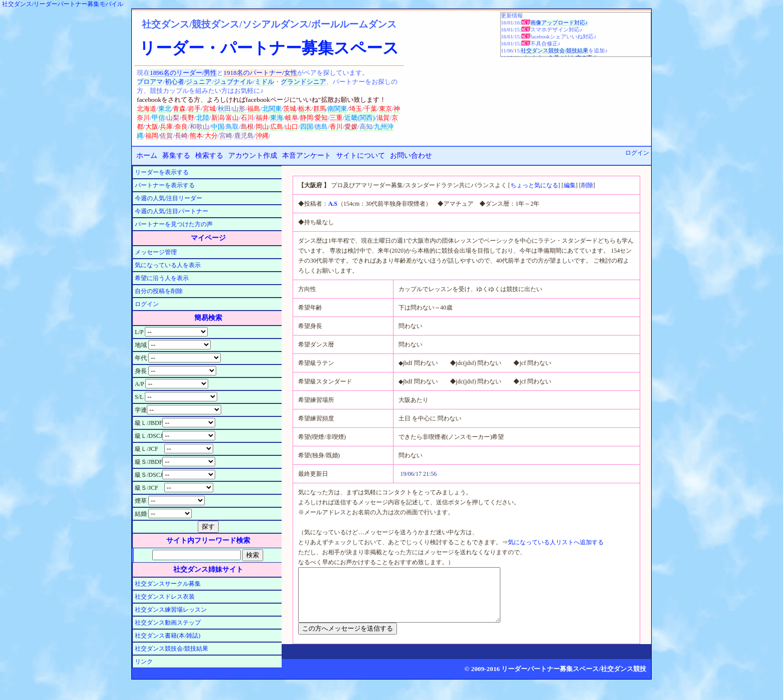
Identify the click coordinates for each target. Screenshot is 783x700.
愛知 (321, 118)
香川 (336, 127)
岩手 (194, 109)
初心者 (175, 82)
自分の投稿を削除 (159, 291)
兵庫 (166, 127)
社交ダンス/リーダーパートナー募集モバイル (63, 4)
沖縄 (262, 136)
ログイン (637, 153)
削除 (587, 185)
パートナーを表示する (165, 185)
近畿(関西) (360, 118)
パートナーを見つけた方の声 (174, 224)
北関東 (272, 109)
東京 (386, 109)
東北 (165, 109)
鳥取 (232, 127)
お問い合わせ (411, 156)
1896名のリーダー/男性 (183, 73)
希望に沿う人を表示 (162, 278)
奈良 (181, 127)
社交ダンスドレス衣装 (165, 597)
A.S (333, 204)
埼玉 (356, 109)
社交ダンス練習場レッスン (171, 610)
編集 (570, 185)
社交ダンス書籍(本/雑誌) (168, 636)
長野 (188, 118)
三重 (336, 118)
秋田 (224, 109)
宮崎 (226, 136)
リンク (144, 662)
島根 (247, 127)
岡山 (262, 127)
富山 (232, 118)
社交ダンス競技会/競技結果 (555, 51)
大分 (211, 136)
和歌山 (199, 127)
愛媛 (351, 127)
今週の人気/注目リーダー (169, 198)
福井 (262, 118)
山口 (292, 127)
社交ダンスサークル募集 (168, 584)
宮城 (209, 109)
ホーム (147, 156)
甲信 (158, 118)
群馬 (320, 109)
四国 (307, 127)
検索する (209, 156)
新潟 (218, 118)
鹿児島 (244, 136)
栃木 (305, 109)
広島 (277, 127)
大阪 (152, 127)
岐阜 (292, 118)
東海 (277, 118)
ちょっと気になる (534, 185)
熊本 (196, 136)
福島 (254, 109)
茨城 (290, 109)
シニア (316, 82)
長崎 (181, 136)
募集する (176, 156)
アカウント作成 (253, 156)
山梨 (173, 118)
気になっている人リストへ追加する (556, 542)
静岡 (307, 118)
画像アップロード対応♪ (559, 23)
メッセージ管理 (156, 252)
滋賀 (383, 118)
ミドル (264, 82)
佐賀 (166, 136)
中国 (218, 127)
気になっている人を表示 (168, 265)
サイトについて (361, 156)
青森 (179, 109)
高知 (366, 127)
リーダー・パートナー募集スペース (269, 48)
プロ (143, 82)
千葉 (371, 109)
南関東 (337, 109)
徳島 (321, 127)
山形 (239, 109)
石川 (247, 118)
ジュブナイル (233, 82)
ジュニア (199, 82)
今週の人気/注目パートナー (172, 211)
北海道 (147, 109)
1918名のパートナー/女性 (260, 73)
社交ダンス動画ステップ (168, 623)
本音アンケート (307, 156)
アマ (156, 82)
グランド (294, 82)
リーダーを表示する (162, 172)
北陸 (203, 118)
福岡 (152, 136)
